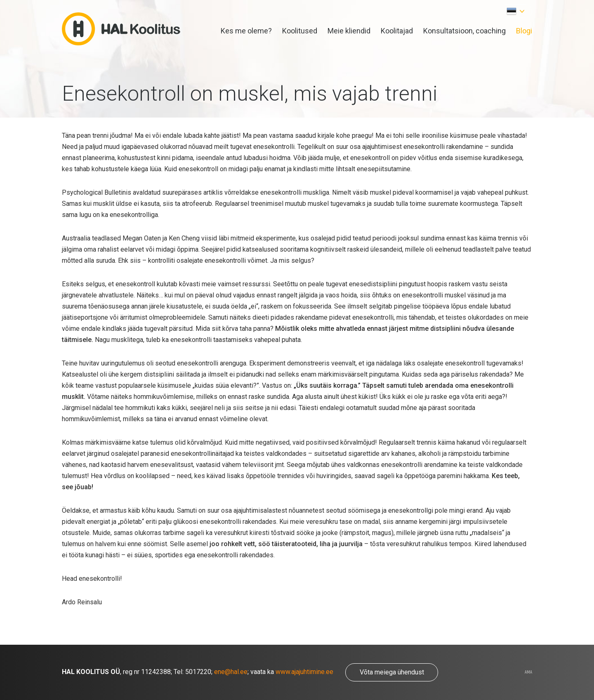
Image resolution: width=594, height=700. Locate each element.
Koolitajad (397, 31)
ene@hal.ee (231, 672)
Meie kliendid (349, 31)
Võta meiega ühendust (392, 672)
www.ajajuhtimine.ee (304, 672)
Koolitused (300, 31)
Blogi (524, 31)
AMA (528, 672)
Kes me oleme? (246, 31)
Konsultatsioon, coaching (464, 31)
